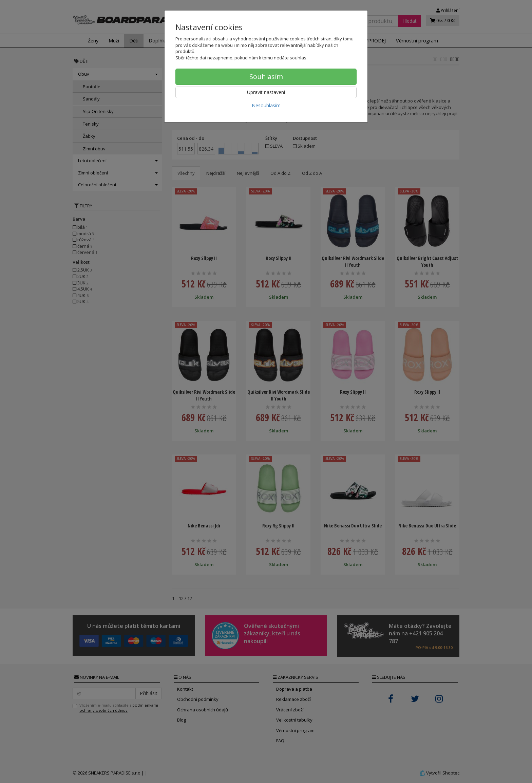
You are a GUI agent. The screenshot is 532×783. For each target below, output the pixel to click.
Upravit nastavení (266, 92)
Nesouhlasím (266, 105)
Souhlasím (266, 77)
